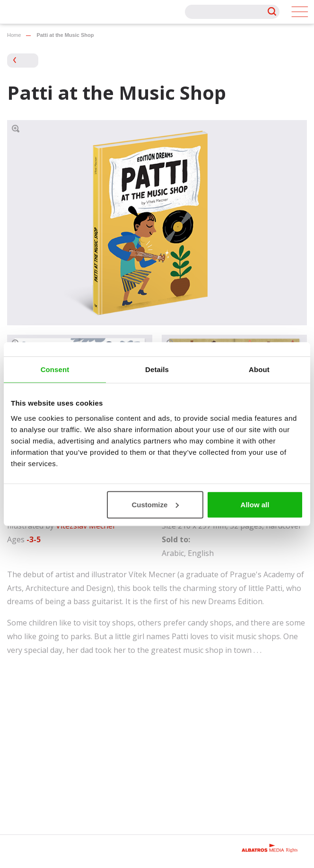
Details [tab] (157, 369)
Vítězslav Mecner (86, 526)
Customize (155, 504)
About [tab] (259, 369)
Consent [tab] (55, 369)
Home (14, 35)
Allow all (255, 504)
